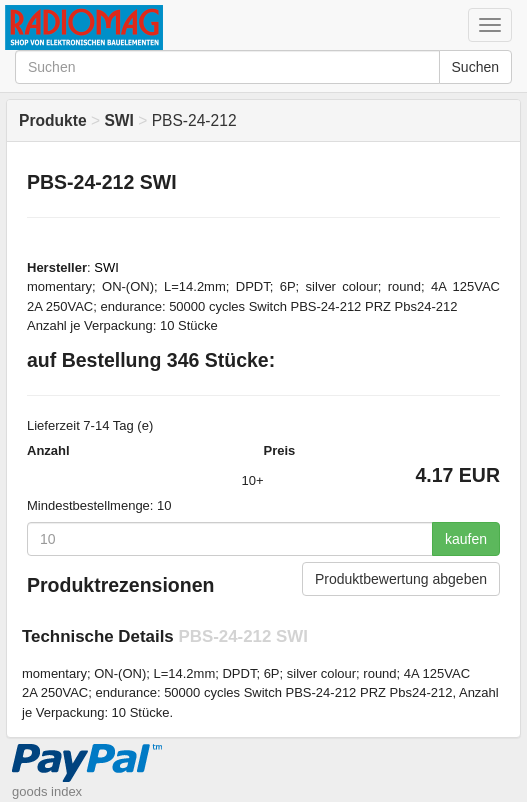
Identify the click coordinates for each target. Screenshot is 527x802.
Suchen (475, 67)
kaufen (466, 539)
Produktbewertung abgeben (401, 579)
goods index (47, 791)
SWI (106, 267)
